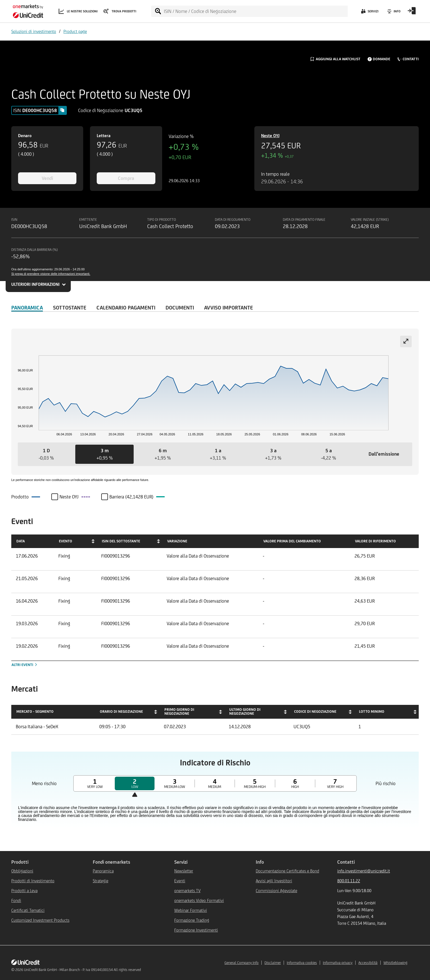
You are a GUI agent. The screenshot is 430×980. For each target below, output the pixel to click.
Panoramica (27, 308)
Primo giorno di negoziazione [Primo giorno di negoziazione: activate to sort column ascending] (179, 711)
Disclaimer (273, 963)
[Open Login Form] (412, 13)
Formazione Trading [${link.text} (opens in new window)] (192, 920)
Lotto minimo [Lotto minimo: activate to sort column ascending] (372, 711)
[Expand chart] (406, 341)
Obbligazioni (22, 871)
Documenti (180, 308)
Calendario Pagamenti (126, 308)
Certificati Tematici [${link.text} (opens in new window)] (28, 910)
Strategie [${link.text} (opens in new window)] (101, 881)
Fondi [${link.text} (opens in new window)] (16, 900)
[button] (46, 454)
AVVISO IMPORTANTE (229, 308)
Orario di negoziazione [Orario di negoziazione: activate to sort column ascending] (121, 711)
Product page (75, 31)
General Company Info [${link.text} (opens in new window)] (242, 963)
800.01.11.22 (349, 881)
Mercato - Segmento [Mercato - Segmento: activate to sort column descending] (35, 711)
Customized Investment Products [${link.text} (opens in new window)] (40, 920)
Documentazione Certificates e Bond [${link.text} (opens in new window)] (287, 871)
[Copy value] (62, 110)
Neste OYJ (270, 136)
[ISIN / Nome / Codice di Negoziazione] (255, 11)
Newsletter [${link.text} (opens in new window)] (184, 871)
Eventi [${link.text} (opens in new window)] (180, 881)
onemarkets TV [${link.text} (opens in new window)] (187, 891)
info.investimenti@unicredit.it (364, 871)
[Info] (393, 13)
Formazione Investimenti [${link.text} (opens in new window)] (196, 930)
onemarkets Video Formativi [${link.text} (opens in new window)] (199, 900)
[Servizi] (369, 13)
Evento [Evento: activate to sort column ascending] (66, 541)
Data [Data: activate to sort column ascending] (21, 541)
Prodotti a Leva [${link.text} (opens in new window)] (24, 891)
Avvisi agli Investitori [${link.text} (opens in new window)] (274, 881)
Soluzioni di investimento (34, 31)
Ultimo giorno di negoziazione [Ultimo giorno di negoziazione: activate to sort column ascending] (245, 711)
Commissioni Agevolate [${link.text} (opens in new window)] (276, 891)
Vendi (47, 178)
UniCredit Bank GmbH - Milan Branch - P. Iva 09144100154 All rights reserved (82, 970)
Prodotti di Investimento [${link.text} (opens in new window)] (33, 881)
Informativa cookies (302, 963)
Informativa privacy (338, 963)
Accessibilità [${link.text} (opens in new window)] (368, 963)
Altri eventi (25, 665)
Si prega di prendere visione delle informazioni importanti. (51, 274)
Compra (126, 178)
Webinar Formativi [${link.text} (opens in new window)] (191, 910)
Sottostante (70, 308)
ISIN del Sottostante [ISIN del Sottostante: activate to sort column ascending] (121, 541)
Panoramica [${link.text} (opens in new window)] (103, 871)
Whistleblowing (395, 963)
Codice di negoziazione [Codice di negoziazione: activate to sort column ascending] (315, 711)
